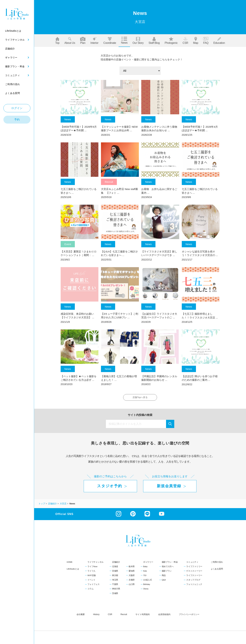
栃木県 (132, 568)
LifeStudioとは (73, 570)
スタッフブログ (193, 581)
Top (57, 41)
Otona (146, 590)
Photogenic (171, 41)
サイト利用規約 (143, 616)
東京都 (115, 577)
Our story (138, 41)
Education (219, 41)
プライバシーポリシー (189, 616)
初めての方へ (168, 568)
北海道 (115, 568)
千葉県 (115, 585)
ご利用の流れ (217, 563)
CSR (185, 41)
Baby (145, 568)
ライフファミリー (194, 568)
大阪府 (132, 577)
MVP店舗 (92, 577)
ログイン (17, 108)
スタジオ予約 (110, 487)
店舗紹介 (116, 563)
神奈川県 (116, 590)
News (124, 40)
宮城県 (115, 572)
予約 (17, 120)
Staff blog (154, 41)
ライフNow (92, 568)
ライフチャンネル (95, 563)
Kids (145, 572)
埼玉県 (115, 581)
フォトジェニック (194, 585)
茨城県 (115, 595)
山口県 (132, 585)
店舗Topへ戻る (140, 398)
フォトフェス (93, 585)
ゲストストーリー (194, 572)
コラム (90, 590)
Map (196, 41)
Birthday (147, 585)
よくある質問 (217, 570)
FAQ (206, 41)
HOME (70, 563)
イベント (91, 581)
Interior (94, 41)
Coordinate (110, 41)
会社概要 (81, 616)
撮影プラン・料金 (170, 563)
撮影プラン (167, 572)
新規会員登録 (169, 487)
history (96, 616)
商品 (164, 577)
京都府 (132, 581)
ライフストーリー (194, 577)
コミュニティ (192, 563)
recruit (124, 616)
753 (145, 577)
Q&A (164, 581)
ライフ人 (91, 572)
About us (70, 41)
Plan (83, 41)
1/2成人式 (147, 581)
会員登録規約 (164, 616)
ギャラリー (148, 563)
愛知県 (132, 572)
